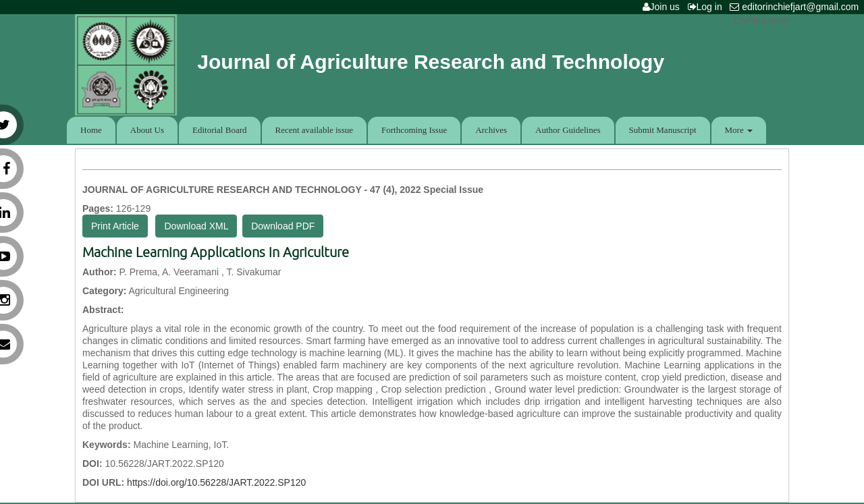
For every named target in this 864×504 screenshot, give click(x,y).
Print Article (115, 226)
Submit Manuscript (663, 130)
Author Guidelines (568, 130)
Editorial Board (220, 130)
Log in (708, 7)
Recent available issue (315, 130)
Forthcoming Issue (414, 130)
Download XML (196, 226)
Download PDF (283, 226)
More (739, 130)
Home (91, 130)
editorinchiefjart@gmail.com (797, 7)
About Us (147, 130)
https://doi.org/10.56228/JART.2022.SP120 (216, 482)
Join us (664, 7)
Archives (491, 130)
